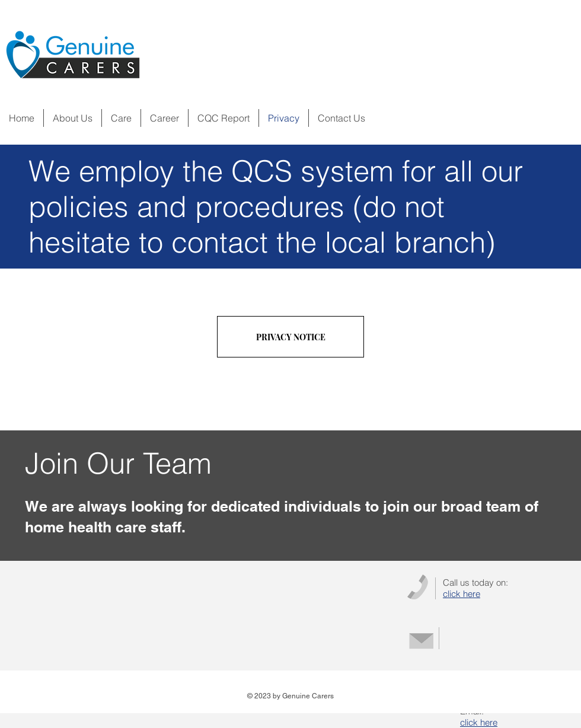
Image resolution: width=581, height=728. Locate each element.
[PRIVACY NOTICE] (290, 337)
